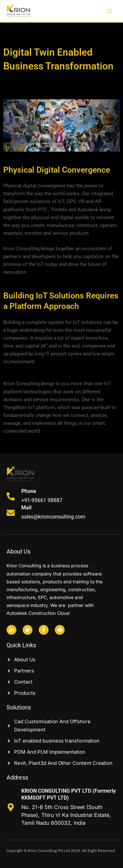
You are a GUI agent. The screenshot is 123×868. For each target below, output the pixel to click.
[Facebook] (44, 630)
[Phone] (11, 496)
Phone (29, 491)
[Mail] (11, 513)
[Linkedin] (11, 630)
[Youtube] (60, 630)
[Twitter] (28, 630)
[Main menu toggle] (110, 11)
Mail (26, 508)
